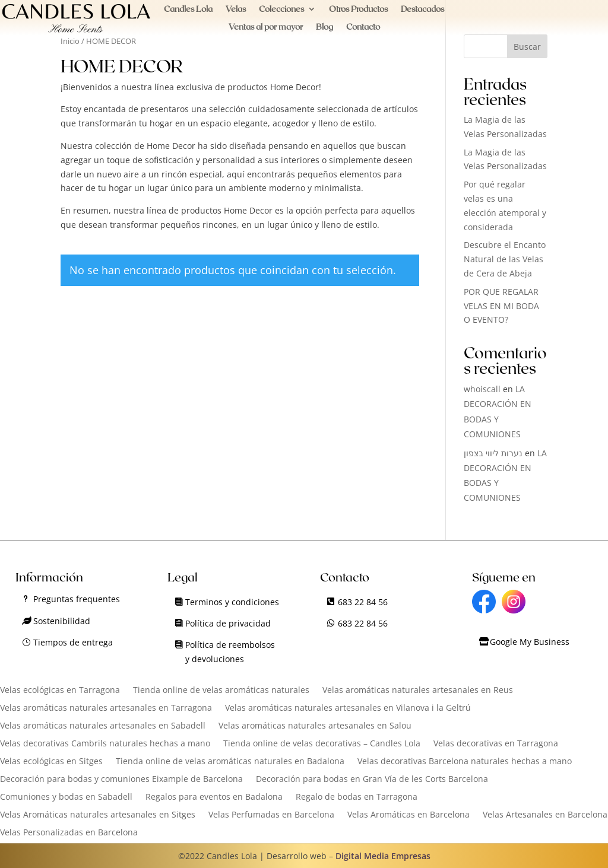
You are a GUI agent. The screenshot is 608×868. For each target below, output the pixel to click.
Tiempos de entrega (73, 642)
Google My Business (530, 642)
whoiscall (482, 389)
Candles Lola (188, 9)
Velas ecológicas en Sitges (51, 762)
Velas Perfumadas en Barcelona (271, 815)
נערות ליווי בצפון (493, 453)
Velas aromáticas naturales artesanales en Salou (315, 726)
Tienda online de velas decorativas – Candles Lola (322, 744)
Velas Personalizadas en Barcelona (69, 833)
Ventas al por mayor (266, 27)
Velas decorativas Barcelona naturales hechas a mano (465, 762)
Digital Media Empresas (383, 856)
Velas (236, 9)
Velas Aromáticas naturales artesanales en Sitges (98, 815)
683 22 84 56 (363, 602)
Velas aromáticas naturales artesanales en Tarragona (106, 708)
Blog (324, 27)
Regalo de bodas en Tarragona (357, 797)
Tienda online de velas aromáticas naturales (221, 691)
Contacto (363, 27)
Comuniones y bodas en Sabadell (66, 797)
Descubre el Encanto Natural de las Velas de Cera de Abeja (505, 259)
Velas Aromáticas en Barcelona (408, 815)
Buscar (527, 47)
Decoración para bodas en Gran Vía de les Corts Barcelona (372, 780)
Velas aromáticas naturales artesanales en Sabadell (103, 726)
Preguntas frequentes (77, 599)
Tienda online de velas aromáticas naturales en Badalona (230, 762)
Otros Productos (358, 9)
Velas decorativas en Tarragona (496, 744)
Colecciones (281, 9)
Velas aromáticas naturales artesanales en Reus (418, 691)
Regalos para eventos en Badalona (214, 797)
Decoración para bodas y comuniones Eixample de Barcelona (121, 780)
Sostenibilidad (62, 621)
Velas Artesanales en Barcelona (545, 815)
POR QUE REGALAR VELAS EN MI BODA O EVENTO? (501, 306)
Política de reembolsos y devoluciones (230, 652)
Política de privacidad (228, 623)
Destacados (422, 9)
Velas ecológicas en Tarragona (60, 691)
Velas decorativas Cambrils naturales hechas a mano (105, 744)
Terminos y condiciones (232, 602)
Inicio (70, 41)
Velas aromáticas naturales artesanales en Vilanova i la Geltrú (348, 708)
